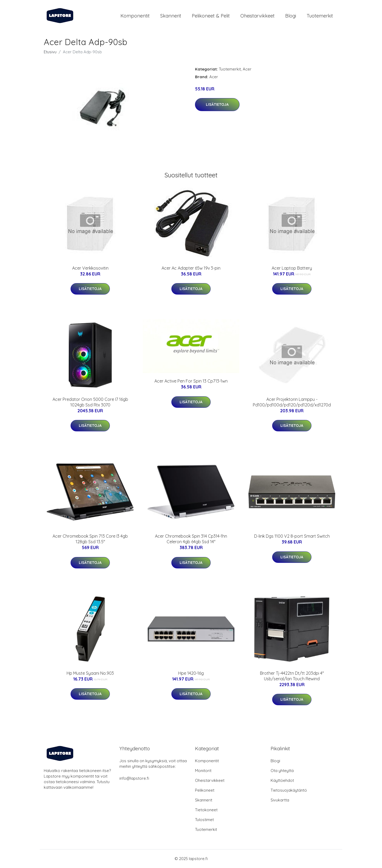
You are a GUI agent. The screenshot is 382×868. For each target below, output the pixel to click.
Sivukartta (280, 800)
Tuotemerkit (320, 16)
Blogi (291, 16)
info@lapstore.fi (134, 779)
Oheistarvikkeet (257, 16)
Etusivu (50, 52)
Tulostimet (204, 820)
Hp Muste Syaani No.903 (90, 673)
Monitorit (203, 771)
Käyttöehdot (282, 781)
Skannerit (171, 16)
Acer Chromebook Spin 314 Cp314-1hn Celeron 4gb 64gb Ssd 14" (191, 539)
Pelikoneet (205, 790)
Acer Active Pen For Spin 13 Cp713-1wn (191, 382)
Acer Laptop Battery (292, 268)
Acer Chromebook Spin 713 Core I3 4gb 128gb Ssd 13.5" (90, 539)
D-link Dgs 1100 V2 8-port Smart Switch (292, 537)
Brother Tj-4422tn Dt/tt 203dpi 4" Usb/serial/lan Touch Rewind (292, 676)
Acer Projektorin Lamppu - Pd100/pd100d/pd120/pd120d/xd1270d (292, 402)
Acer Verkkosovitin (90, 268)
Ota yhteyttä (282, 771)
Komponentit (135, 16)
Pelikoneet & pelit (211, 16)
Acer (247, 69)
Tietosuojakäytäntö (289, 790)
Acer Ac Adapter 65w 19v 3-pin (191, 268)
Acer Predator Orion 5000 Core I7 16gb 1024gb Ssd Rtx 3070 (90, 402)
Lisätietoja (217, 105)
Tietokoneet (206, 810)
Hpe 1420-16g (191, 673)
